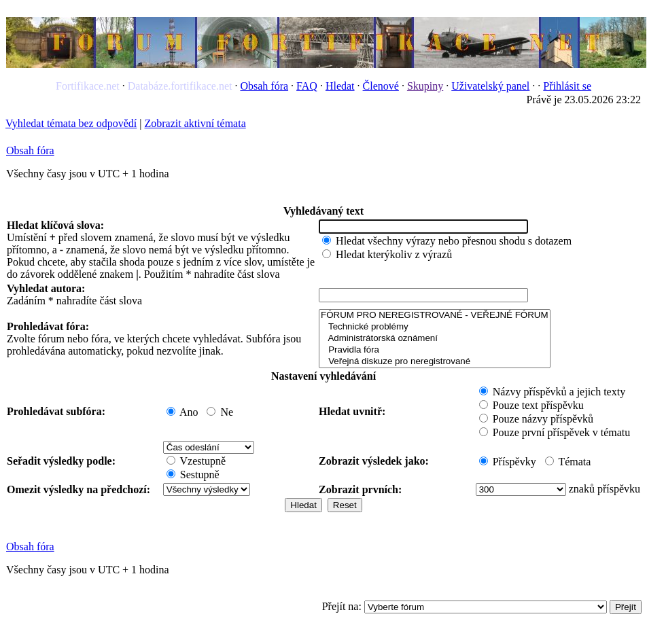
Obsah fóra (264, 86)
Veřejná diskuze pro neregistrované (434, 362)
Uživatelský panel (490, 86)
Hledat (340, 86)
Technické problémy (434, 327)
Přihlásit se (567, 86)
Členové (381, 86)
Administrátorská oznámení (434, 339)
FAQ (307, 86)
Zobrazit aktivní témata (195, 123)
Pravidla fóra (434, 350)
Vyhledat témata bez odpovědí (71, 123)
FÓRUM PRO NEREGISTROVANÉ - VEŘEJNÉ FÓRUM (434, 316)
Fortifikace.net (88, 86)
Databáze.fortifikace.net (180, 86)
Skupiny (425, 86)
